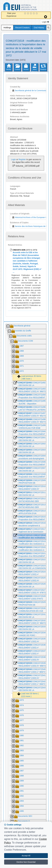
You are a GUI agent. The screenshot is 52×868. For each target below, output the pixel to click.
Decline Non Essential (26, 862)
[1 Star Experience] (25, 14)
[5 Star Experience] (37, 14)
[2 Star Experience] (28, 14)
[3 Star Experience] (31, 14)
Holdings (7, 28)
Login (45, 22)
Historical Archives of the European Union (31, 217)
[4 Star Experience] (34, 14)
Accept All (26, 856)
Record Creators (23, 28)
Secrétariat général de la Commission (29, 91)
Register (22, 159)
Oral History (39, 28)
